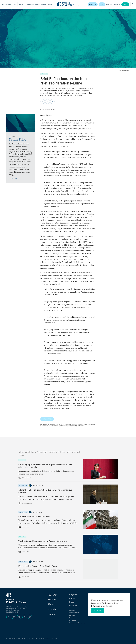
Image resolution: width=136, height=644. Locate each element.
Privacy (72, 618)
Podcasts (73, 606)
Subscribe (98, 611)
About (38, 4)
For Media (73, 620)
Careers (72, 615)
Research (22, 4)
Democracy (93, 4)
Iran (102, 4)
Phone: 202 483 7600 (13, 610)
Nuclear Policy (47, 419)
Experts (44, 4)
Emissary (31, 4)
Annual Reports (74, 613)
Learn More (13, 178)
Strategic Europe (38, 486)
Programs (73, 595)
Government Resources (77, 623)
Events (72, 598)
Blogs (72, 602)
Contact (72, 610)
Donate (125, 4)
